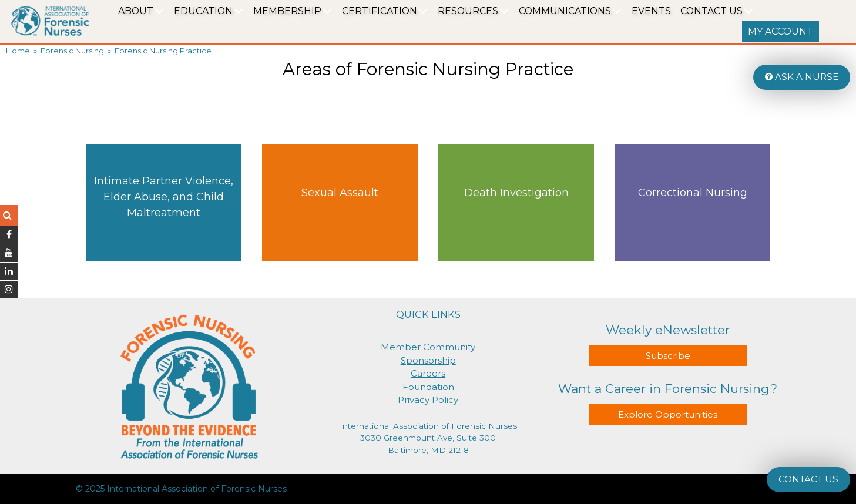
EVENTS (651, 11)
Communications (565, 11)
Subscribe (668, 356)
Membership (287, 11)
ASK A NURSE (802, 77)
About (136, 11)
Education (203, 11)
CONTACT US (808, 479)
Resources (468, 11)
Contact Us (711, 11)
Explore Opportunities (668, 414)
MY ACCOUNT (781, 31)
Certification (380, 11)
